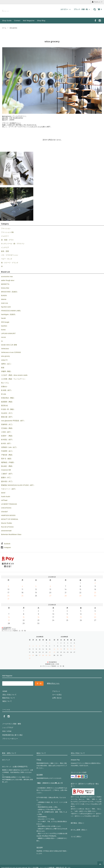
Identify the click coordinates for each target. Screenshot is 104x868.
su (2, 341)
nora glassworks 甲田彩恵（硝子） (13, 421)
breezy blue (5, 288)
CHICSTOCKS (6, 508)
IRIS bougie (5, 322)
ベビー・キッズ (7, 259)
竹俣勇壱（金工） (7, 451)
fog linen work (6, 307)
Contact (17, 21)
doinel (3, 493)
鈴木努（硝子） (7, 443)
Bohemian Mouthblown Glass (11, 534)
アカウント (97, 2)
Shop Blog (41, 21)
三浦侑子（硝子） (7, 474)
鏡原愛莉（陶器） (7, 402)
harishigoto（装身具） (9, 314)
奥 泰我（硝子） (7, 390)
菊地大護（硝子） (7, 417)
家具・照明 (5, 251)
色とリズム (5, 383)
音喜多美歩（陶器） (8, 398)
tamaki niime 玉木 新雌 (9, 345)
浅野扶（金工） (7, 364)
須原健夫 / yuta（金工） (9, 447)
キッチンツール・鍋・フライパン (13, 244)
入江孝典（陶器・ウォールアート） (14, 379)
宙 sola (4, 394)
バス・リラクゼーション (10, 255)
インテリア (5, 247)
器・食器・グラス (7, 240)
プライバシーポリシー (10, 737)
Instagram (7, 547)
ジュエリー (5, 236)
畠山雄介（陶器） (7, 466)
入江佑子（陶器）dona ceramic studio (14, 375)
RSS (4, 730)
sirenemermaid (6, 531)
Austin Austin (6, 497)
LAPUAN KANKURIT (8, 333)
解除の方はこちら (53, 683)
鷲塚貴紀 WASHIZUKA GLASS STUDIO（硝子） (18, 485)
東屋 (3, 368)
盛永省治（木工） (7, 481)
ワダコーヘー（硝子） (9, 489)
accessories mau (7, 277)
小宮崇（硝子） (7, 432)
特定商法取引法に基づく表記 (12, 733)
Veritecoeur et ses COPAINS (11, 352)
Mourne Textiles (7, 523)
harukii (3, 318)
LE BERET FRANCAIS (9, 504)
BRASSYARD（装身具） (10, 292)
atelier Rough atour (8, 280)
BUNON (4, 296)
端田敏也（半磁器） (8, 462)
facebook (7, 544)
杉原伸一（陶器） (7, 436)
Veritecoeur (5, 349)
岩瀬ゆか (4, 387)
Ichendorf (4, 512)
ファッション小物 (7, 232)
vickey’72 (4, 360)
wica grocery (13, 28)
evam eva (4, 303)
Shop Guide (7, 21)
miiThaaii (4, 500)
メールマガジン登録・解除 (12, 724)
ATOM (9, 730)
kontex (3, 330)
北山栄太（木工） (7, 413)
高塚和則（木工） (7, 424)
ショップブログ (8, 727)
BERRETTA (5, 284)
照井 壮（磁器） (7, 459)
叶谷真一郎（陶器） (8, 409)
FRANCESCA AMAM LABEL (11, 311)
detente (4, 299)
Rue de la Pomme (7, 527)
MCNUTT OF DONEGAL (10, 519)
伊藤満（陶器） (7, 371)
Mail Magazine (29, 21)
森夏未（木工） (7, 477)
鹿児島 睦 (4, 406)
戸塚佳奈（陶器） (7, 455)
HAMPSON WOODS (8, 515)
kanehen (4, 326)
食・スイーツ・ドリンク (10, 263)
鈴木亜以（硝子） (7, 440)
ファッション (6, 228)
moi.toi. (4, 337)
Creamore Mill (6, 470)
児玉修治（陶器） (7, 428)
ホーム (4, 28)
